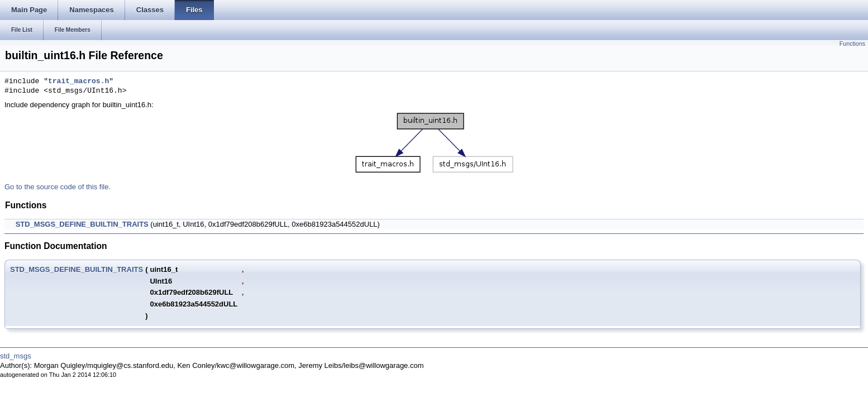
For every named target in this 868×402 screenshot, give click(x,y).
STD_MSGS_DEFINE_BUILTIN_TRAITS (82, 224)
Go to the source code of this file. (58, 187)
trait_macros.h (78, 82)
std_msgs (16, 356)
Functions (852, 44)
